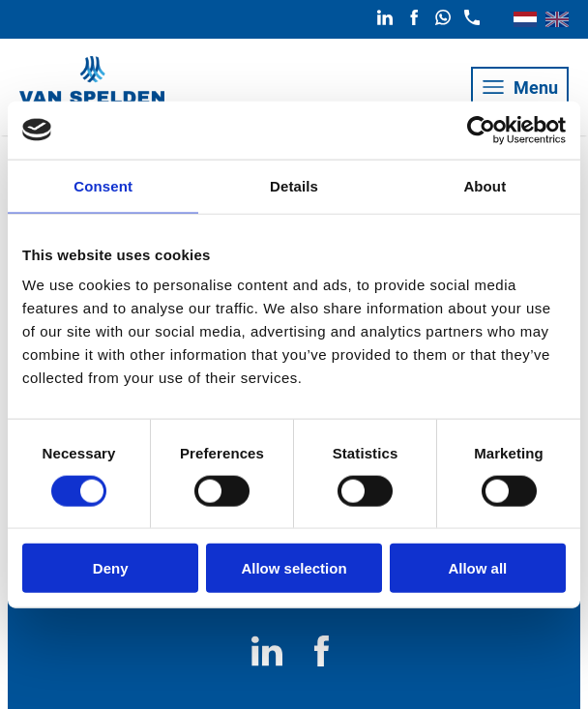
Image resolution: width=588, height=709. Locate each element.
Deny (111, 568)
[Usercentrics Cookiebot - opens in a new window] (481, 130)
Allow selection (294, 568)
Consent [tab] (103, 185)
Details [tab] (294, 185)
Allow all (477, 568)
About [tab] (485, 185)
